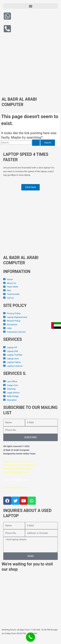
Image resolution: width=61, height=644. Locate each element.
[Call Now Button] (30, 637)
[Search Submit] (36, 143)
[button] (30, 6)
